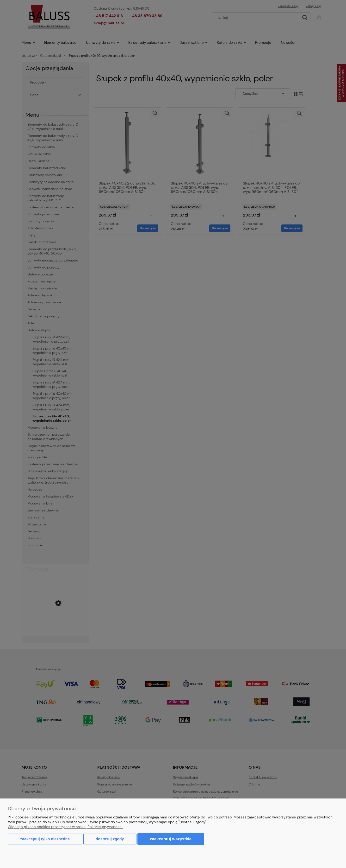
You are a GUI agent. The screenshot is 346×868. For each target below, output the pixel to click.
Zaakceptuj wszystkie (171, 839)
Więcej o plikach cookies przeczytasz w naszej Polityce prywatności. (65, 827)
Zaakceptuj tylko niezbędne (45, 839)
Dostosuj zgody (110, 839)
